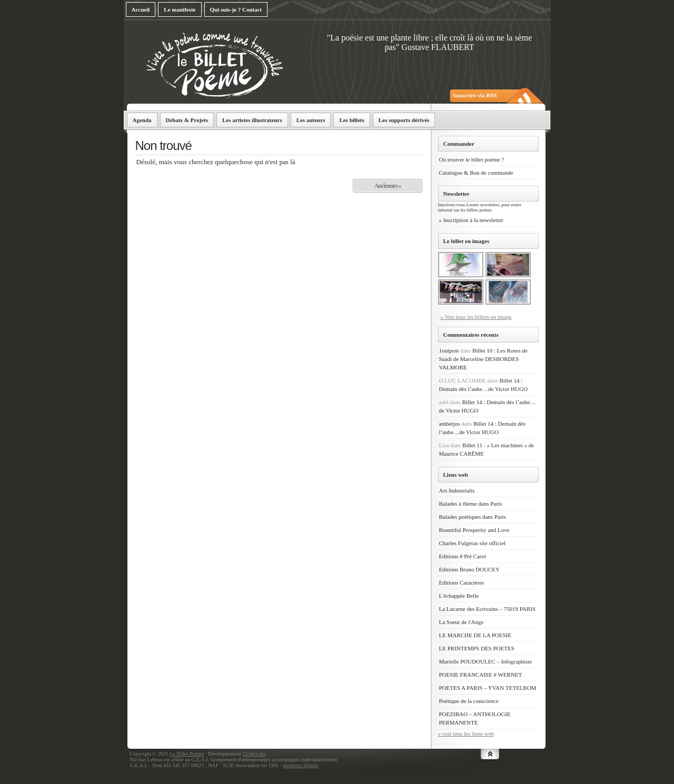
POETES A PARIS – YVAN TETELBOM (488, 688)
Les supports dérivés (404, 120)
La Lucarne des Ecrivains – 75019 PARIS (488, 609)
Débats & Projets (187, 120)
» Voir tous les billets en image (476, 317)
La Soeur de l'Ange (462, 622)
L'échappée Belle (459, 596)
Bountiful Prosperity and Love (474, 530)
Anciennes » (388, 186)
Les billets (351, 120)
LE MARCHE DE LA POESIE (475, 635)
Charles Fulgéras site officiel (473, 543)
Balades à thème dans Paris (471, 504)
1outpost (449, 350)
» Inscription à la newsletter (471, 220)
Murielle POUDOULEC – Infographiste (486, 661)
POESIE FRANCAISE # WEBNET (481, 675)
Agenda (142, 120)
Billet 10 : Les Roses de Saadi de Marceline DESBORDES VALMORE (483, 359)
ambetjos (450, 424)
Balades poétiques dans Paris (473, 517)
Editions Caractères (462, 582)
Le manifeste (180, 9)
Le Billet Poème (187, 754)
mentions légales (300, 765)
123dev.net (254, 754)
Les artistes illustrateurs (252, 120)
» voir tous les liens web (466, 733)
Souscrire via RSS (475, 95)
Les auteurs (311, 120)
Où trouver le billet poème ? (472, 159)
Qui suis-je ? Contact (236, 9)
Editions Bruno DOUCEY (470, 569)
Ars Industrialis (457, 490)
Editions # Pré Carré (463, 556)
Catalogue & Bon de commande (476, 173)
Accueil (141, 9)
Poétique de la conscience (469, 701)
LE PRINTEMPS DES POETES (477, 648)
